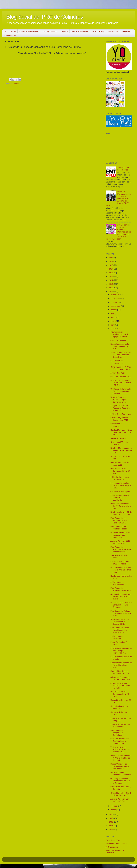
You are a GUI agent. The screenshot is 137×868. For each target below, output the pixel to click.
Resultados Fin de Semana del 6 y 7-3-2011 (120, 694)
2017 (111, 269)
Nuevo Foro (113, 31)
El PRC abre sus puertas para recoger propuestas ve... (121, 651)
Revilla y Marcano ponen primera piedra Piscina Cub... (121, 450)
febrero (114, 806)
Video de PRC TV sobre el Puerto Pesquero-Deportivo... (121, 355)
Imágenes (126, 31)
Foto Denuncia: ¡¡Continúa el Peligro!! (121, 589)
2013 (111, 284)
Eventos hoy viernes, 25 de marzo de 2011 (121, 419)
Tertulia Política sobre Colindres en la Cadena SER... (120, 622)
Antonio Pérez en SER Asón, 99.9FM (120, 542)
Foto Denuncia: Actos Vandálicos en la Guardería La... (120, 630)
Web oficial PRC (113, 840)
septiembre (116, 306)
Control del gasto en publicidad (119, 707)
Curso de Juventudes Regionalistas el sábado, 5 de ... (120, 741)
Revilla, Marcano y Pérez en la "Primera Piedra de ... (121, 432)
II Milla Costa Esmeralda (121, 414)
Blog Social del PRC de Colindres (45, 17)
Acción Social (10, 31)
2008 (111, 822)
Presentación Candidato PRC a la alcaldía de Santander (121, 758)
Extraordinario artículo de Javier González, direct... (121, 665)
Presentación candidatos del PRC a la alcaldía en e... (121, 506)
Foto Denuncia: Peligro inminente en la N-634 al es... (121, 613)
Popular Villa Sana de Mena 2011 (120, 464)
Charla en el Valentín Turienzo (119, 443)
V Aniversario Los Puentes (123, 169)
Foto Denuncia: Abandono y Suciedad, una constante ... (121, 549)
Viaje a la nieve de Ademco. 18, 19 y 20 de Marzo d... (120, 749)
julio (113, 314)
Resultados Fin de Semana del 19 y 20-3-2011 (120, 471)
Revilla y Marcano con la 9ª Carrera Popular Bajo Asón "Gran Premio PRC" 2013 (118, 198)
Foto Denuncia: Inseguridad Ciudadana (117, 733)
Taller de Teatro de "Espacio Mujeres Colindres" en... (119, 399)
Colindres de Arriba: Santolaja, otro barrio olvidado (120, 686)
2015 (111, 276)
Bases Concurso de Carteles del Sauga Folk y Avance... (120, 766)
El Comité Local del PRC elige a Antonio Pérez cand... (121, 570)
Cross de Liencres (118, 340)
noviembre (116, 298)
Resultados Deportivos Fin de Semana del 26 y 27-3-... (121, 383)
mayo (114, 321)
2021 (111, 258)
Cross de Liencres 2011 (121, 377)
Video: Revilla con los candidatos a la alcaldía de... (120, 498)
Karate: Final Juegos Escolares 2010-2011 (121, 672)
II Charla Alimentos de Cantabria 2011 (120, 478)
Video (17, 84)
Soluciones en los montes (118, 425)
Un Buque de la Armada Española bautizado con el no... (121, 391)
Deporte (64, 31)
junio (113, 317)
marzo (114, 329)
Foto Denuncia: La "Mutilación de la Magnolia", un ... (119, 520)
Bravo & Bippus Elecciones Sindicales (121, 773)
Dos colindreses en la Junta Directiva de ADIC (120, 346)
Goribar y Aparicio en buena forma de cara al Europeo (120, 781)
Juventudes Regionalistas (117, 843)
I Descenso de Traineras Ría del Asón (121, 725)
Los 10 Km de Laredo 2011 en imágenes (120, 563)
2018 (111, 265)
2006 (111, 829)
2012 (111, 288)
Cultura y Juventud (49, 31)
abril (113, 325)
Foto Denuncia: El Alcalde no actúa (119, 528)
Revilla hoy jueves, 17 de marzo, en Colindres (121, 513)
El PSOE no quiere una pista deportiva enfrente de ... (120, 535)
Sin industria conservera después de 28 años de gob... (121, 596)
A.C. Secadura (112, 847)
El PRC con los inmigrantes (117, 362)
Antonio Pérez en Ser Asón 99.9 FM (120, 800)
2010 (111, 814)
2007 (111, 826)
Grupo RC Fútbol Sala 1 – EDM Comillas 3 (121, 794)
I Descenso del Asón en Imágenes (121, 719)
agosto (114, 310)
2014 (111, 280)
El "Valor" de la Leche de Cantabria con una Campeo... (121, 605)
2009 (111, 818)
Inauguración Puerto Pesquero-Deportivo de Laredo (120, 408)
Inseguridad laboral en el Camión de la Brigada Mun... (121, 485)
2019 (111, 261)
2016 (111, 273)
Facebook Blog (98, 31)
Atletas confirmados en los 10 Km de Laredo (120, 678)
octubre (114, 302)
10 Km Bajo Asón (118, 373)
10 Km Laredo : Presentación (117, 583)
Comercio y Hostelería (29, 31)
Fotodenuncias (10, 35)
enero (114, 810)
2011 (111, 291)
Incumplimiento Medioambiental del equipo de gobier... (120, 334)
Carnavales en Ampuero (121, 492)
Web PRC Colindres (80, 31)
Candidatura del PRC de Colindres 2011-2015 (121, 368)
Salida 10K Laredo (118, 438)
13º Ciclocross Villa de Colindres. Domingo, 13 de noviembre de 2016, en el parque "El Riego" (118, 232)
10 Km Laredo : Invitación (117, 637)
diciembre (115, 295)
